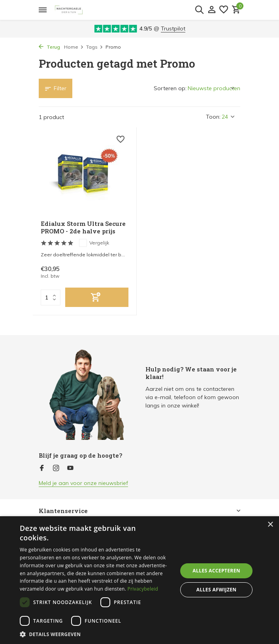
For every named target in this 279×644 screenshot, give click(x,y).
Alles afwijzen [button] (217, 590)
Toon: (213, 117)
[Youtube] (70, 468)
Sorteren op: (170, 88)
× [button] (270, 525)
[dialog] (139, 580)
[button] (96, 634)
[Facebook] (42, 468)
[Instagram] (56, 468)
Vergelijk (94, 243)
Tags (95, 47)
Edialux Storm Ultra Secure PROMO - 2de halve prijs (83, 228)
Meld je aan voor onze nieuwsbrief (83, 483)
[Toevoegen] (97, 297)
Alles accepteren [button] (216, 571)
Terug (49, 47)
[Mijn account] (212, 10)
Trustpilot (173, 28)
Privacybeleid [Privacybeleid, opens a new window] (143, 589)
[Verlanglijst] (224, 10)
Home (74, 47)
